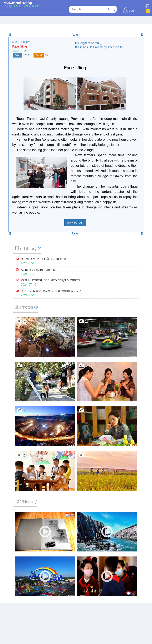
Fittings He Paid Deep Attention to (99, 47)
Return (76, 35)
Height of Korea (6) (89, 43)
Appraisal (75, 223)
